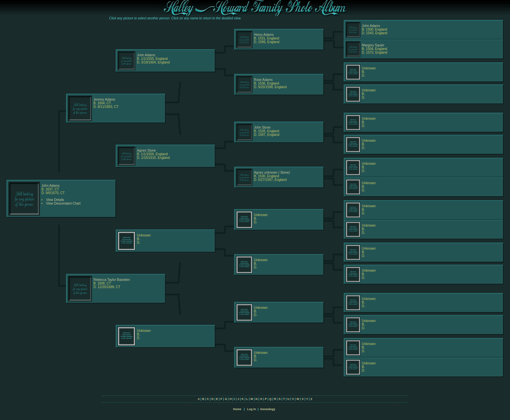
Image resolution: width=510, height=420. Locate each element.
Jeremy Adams (104, 99)
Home (237, 409)
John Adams (371, 26)
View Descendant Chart (63, 203)
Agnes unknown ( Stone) (272, 173)
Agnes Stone (146, 150)
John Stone (262, 127)
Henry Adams (264, 35)
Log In (252, 409)
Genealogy (268, 409)
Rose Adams (263, 80)
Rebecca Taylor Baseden (112, 280)
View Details (55, 200)
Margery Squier (373, 45)
